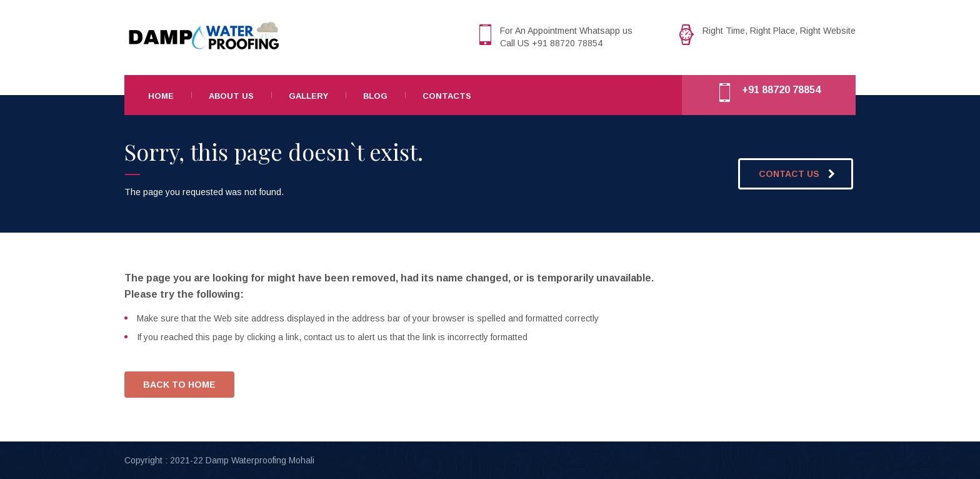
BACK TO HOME (179, 385)
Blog (375, 96)
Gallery (308, 96)
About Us (231, 96)
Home (161, 96)
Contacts (447, 96)
